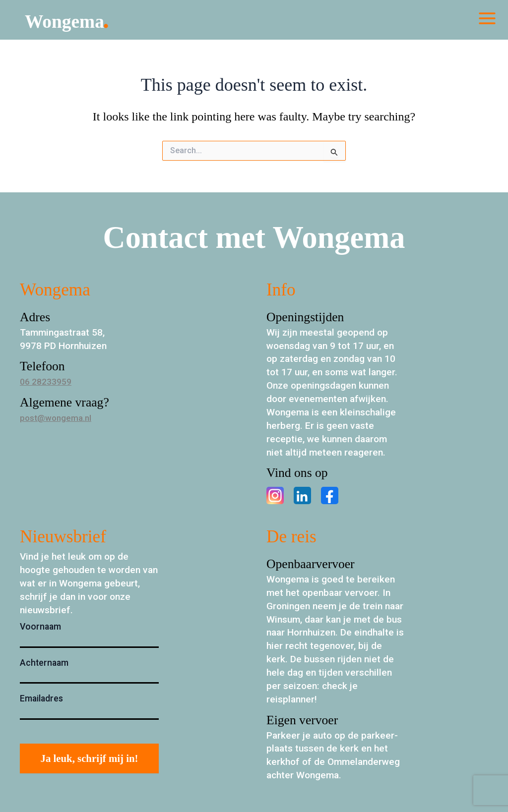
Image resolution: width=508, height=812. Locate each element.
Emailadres (41, 698)
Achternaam (44, 663)
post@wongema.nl (59, 418)
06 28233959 (48, 381)
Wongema (81, 22)
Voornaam (40, 627)
